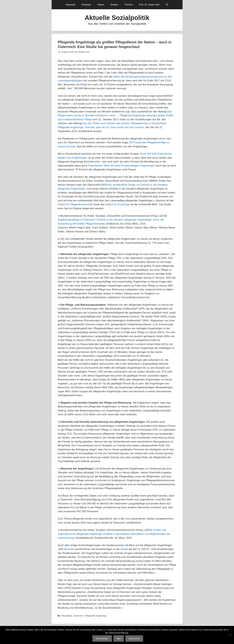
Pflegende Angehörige (96, 616)
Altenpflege (67, 616)
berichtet (69, 549)
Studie (124, 549)
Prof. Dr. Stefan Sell (149, 5)
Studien (114, 5)
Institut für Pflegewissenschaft (75, 204)
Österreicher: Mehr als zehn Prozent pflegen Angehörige (121, 166)
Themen (129, 5)
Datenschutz (134, 639)
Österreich (78, 616)
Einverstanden (102, 639)
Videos (101, 5)
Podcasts (86, 5)
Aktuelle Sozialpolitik (117, 18)
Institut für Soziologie (118, 204)
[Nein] (230, 635)
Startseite (70, 5)
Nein (119, 639)
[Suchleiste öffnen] (167, 5)
